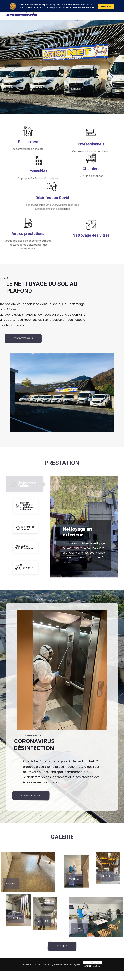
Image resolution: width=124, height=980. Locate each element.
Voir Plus (16, 897)
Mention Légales (73, 964)
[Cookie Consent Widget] (62, 6)
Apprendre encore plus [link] (82, 8)
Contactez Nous (23, 338)
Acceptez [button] (106, 6)
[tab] (25, 484)
